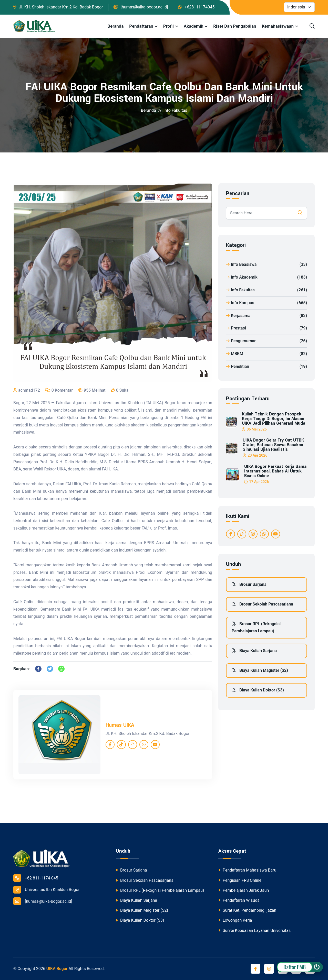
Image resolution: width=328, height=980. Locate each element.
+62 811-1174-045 (36, 878)
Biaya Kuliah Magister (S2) (260, 670)
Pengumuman (266, 341)
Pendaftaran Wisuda (239, 900)
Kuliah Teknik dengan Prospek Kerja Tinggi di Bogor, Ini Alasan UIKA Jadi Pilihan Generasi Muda (274, 419)
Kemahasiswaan (278, 26)
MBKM (266, 354)
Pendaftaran (141, 26)
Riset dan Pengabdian (235, 26)
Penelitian (266, 367)
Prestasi (266, 328)
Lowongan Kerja (235, 920)
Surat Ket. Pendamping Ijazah (247, 910)
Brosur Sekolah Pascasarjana (262, 604)
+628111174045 (199, 7)
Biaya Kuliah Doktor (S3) (258, 690)
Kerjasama (266, 316)
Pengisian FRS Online (240, 880)
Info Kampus (266, 303)
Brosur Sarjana (249, 584)
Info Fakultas (175, 110)
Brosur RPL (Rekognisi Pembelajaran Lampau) (256, 627)
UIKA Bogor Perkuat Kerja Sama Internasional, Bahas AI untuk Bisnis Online (275, 471)
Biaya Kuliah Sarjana (254, 651)
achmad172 (29, 390)
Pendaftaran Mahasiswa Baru (247, 870)
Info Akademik (266, 277)
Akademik (193, 26)
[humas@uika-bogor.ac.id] (144, 7)
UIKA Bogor (57, 969)
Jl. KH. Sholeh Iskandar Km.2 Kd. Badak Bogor (61, 7)
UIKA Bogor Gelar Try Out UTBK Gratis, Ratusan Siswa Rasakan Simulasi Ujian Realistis (273, 445)
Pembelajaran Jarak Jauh (244, 890)
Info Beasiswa (266, 265)
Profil (168, 26)
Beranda (115, 26)
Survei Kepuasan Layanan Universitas (254, 931)
